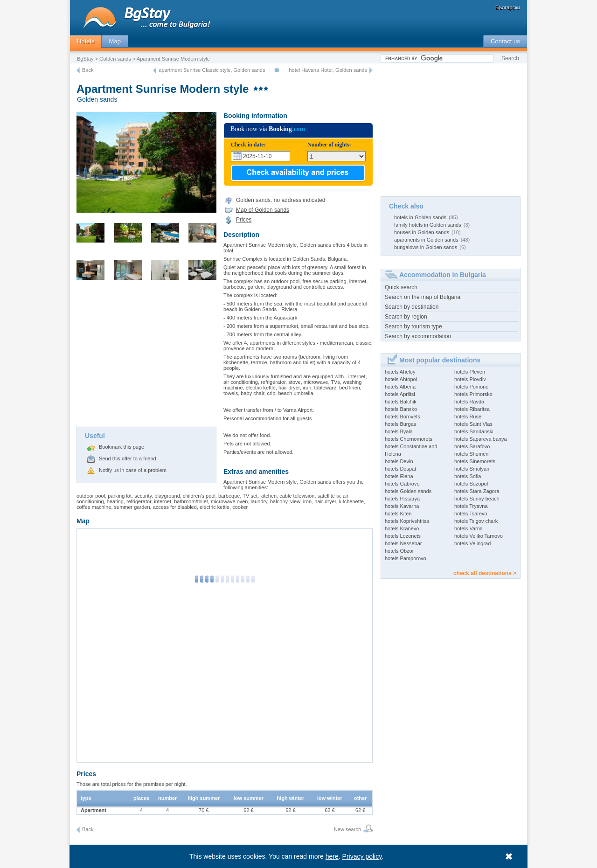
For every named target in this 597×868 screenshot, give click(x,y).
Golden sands (115, 59)
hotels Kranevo (402, 528)
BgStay (85, 59)
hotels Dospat (400, 469)
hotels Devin (399, 461)
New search (347, 829)
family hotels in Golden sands (428, 225)
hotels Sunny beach (477, 499)
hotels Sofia (468, 476)
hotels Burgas (400, 424)
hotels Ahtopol (401, 379)
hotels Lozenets (403, 536)
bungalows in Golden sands (426, 247)
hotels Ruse (468, 417)
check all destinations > (485, 573)
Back (88, 70)
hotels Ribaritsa (472, 409)
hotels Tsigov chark (476, 521)
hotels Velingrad (472, 543)
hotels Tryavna (471, 506)
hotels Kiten (398, 514)
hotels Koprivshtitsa (407, 521)
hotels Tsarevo (471, 514)
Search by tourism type (413, 326)
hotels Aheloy (400, 372)
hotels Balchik (401, 402)
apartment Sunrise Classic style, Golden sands (212, 70)
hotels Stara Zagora (477, 491)
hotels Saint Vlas (473, 424)
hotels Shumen (471, 454)
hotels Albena (400, 387)
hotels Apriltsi (400, 394)
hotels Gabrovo (402, 484)
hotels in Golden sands (420, 217)
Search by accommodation (418, 336)
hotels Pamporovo (406, 558)
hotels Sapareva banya (481, 439)
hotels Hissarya (402, 499)
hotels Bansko (401, 409)
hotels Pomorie (471, 387)
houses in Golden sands (422, 232)
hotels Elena (399, 476)
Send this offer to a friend (128, 458)
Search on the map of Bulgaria (423, 297)
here (332, 856)
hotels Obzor (399, 551)
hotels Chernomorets (409, 439)
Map (115, 41)
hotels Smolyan (472, 469)
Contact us (505, 41)
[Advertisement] (146, 356)
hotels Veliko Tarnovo (479, 536)
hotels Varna (469, 528)
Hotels (86, 41)
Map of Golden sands (263, 210)
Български (508, 7)
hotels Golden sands (408, 491)
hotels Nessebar (403, 543)
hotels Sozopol (471, 484)
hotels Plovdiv (470, 379)
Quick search (401, 287)
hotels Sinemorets (475, 461)
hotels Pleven (470, 372)
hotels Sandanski (474, 431)
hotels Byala (399, 431)
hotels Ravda (469, 402)
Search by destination (412, 307)
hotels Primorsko (473, 394)
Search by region (406, 317)
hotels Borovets (403, 417)
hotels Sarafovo (472, 446)
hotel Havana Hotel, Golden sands (328, 70)
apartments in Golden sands (426, 240)
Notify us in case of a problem (133, 470)
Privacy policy (362, 856)
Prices (244, 220)
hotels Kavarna (402, 506)
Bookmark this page (121, 447)
